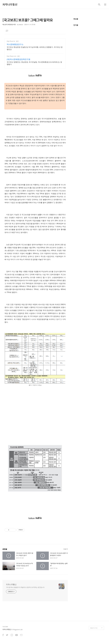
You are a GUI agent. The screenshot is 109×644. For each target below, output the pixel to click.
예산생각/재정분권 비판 (9, 24)
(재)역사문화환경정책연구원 (18, 59)
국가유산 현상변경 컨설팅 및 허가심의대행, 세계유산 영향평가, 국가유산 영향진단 (35, 48)
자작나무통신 (10, 4)
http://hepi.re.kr (12, 56)
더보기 (66, 549)
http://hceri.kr (11, 41)
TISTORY (5, 627)
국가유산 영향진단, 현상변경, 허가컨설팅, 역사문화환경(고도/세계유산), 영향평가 (34, 63)
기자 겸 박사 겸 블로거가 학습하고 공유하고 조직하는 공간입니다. (25, 587)
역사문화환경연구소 (15, 44)
